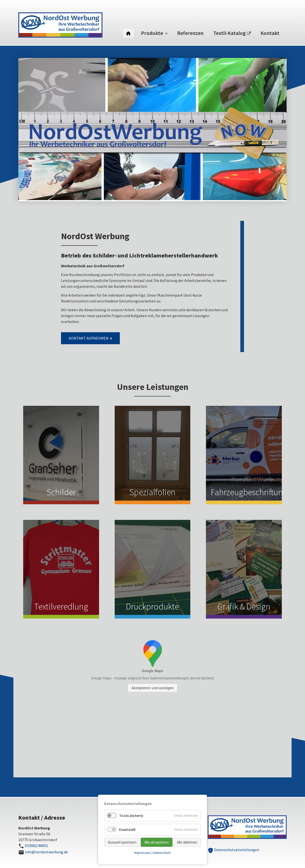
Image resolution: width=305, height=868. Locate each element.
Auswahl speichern (122, 842)
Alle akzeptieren (157, 842)
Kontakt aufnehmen (89, 338)
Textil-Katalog (229, 33)
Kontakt (270, 33)
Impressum (142, 853)
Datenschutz (162, 853)
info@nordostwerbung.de (46, 852)
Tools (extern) (131, 815)
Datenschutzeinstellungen (233, 850)
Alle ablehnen (187, 842)
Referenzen (190, 33)
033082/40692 (36, 846)
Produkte (152, 33)
